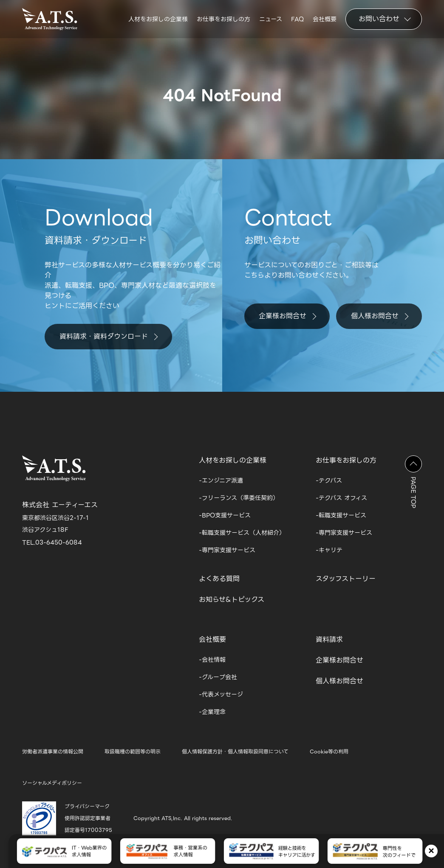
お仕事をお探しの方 (223, 20)
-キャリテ (329, 550)
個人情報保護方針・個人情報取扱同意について (235, 751)
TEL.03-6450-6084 (52, 542)
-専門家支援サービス (227, 550)
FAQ (297, 20)
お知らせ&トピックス (232, 600)
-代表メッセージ (221, 694)
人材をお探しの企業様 (158, 20)
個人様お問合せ (380, 316)
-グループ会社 (218, 677)
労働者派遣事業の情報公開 (53, 751)
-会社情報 (212, 660)
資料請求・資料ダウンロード (109, 336)
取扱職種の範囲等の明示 (133, 751)
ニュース (271, 20)
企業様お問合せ (287, 316)
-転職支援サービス (341, 515)
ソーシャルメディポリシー (52, 783)
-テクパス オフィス (341, 498)
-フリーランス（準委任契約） (239, 498)
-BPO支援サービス (225, 515)
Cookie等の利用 (329, 751)
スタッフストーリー (346, 579)
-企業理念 (212, 712)
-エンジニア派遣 (221, 480)
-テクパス (329, 480)
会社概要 (325, 20)
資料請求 (329, 639)
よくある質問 (219, 579)
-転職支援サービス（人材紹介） (242, 533)
